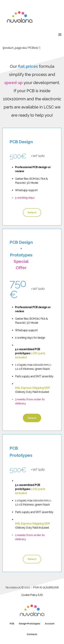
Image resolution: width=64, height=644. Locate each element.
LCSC (49, 107)
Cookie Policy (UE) (32, 595)
